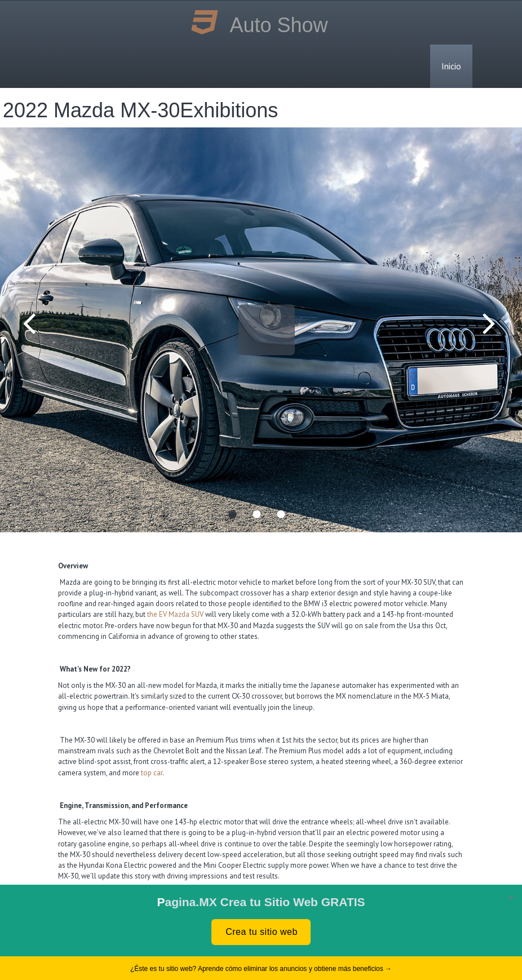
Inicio (451, 66)
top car (152, 773)
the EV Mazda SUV (175, 614)
